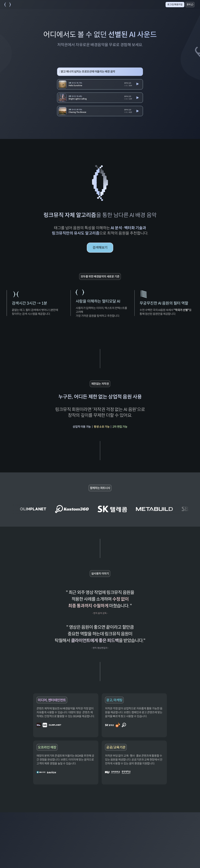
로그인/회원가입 (175, 5)
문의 (190, 5)
